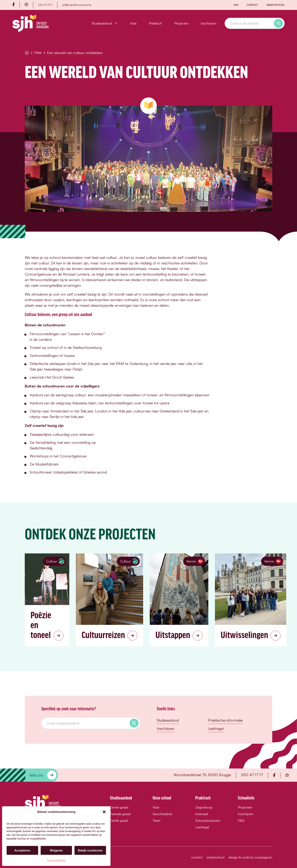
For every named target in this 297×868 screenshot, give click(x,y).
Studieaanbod (105, 23)
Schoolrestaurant (208, 821)
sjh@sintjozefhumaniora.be (77, 5)
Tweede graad (120, 814)
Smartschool (276, 5)
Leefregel (216, 728)
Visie (133, 23)
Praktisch (155, 23)
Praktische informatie (225, 720)
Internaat (202, 814)
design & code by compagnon (250, 857)
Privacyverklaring (56, 860)
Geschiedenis (162, 814)
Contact (252, 5)
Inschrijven (209, 23)
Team (157, 821)
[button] (104, 812)
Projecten (181, 23)
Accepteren (22, 850)
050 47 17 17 (45, 5)
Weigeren (56, 850)
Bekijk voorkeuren (90, 850)
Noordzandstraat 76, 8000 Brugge (202, 775)
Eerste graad (119, 807)
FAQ (236, 5)
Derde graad (119, 821)
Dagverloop (204, 807)
